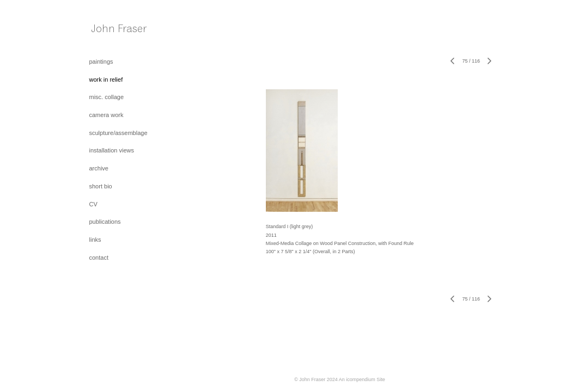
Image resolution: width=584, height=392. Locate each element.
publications (105, 222)
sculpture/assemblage (118, 133)
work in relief (106, 79)
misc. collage (107, 97)
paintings (101, 62)
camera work (107, 115)
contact (99, 258)
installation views (112, 150)
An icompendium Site (362, 379)
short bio (101, 186)
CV (93, 204)
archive (99, 168)
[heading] (117, 31)
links (95, 240)
